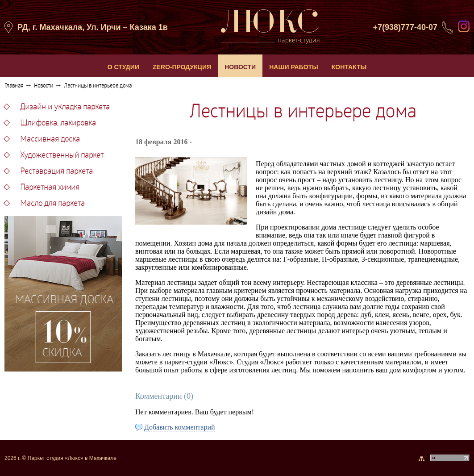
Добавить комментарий (180, 427)
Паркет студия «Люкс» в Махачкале (72, 458)
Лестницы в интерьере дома (98, 86)
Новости (44, 86)
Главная (14, 86)
